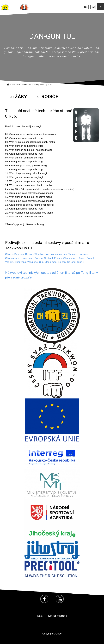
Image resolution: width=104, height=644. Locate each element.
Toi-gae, (73, 254)
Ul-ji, (42, 262)
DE (86, 7)
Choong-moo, (13, 258)
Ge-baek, (49, 258)
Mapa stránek (58, 616)
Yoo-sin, (10, 262)
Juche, (83, 258)
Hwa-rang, (83, 254)
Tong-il (81, 262)
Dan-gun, (19, 254)
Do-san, (29, 254)
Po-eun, (39, 258)
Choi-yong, (21, 262)
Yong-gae (32, 262)
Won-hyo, (40, 254)
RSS (40, 616)
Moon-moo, (51, 262)
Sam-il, (90, 258)
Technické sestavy (31, 85)
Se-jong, (72, 262)
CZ (93, 7)
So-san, (62, 262)
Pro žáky (16, 85)
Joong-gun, (61, 254)
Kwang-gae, (27, 258)
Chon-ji (9, 254)
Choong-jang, (71, 258)
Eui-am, (58, 258)
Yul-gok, (50, 254)
